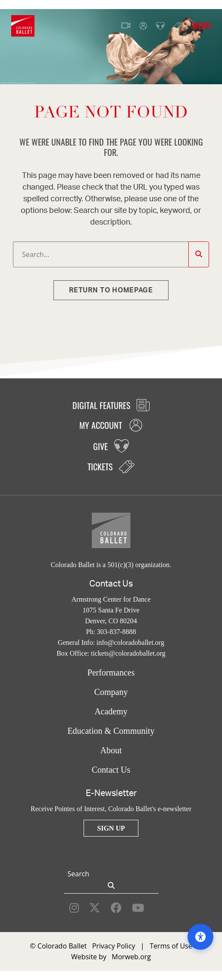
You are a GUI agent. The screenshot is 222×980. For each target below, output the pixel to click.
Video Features (126, 26)
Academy (111, 711)
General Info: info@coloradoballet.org (111, 642)
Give (160, 26)
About (111, 750)
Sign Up (111, 828)
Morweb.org (131, 957)
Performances (111, 672)
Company (111, 692)
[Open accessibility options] (200, 937)
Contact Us (111, 770)
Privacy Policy (114, 946)
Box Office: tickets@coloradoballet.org (111, 653)
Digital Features (111, 405)
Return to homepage (111, 290)
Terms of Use (171, 946)
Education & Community (111, 731)
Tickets (178, 26)
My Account (143, 26)
